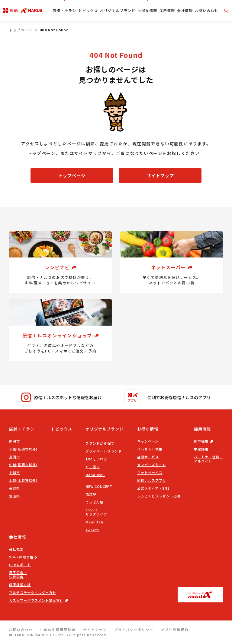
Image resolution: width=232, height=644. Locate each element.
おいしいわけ (96, 459)
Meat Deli (94, 522)
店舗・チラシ (64, 10)
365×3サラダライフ (96, 512)
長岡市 (14, 457)
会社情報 (185, 10)
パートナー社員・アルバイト (208, 459)
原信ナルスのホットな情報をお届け (61, 398)
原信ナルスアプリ (152, 480)
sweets (92, 530)
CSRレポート (20, 565)
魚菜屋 (91, 494)
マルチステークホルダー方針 (33, 592)
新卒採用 (201, 441)
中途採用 (201, 449)
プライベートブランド (104, 451)
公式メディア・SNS (153, 488)
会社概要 (16, 549)
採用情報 (167, 10)
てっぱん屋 (94, 502)
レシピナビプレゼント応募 (159, 496)
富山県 (14, 496)
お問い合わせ (207, 10)
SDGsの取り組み (23, 557)
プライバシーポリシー (134, 630)
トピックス (88, 10)
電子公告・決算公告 (18, 575)
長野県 (14, 488)
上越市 (14, 472)
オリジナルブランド (118, 10)
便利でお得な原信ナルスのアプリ (168, 397)
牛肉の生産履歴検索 (58, 630)
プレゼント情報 (150, 449)
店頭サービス (148, 457)
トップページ (20, 30)
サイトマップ (160, 175)
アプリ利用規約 (175, 630)
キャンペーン (148, 441)
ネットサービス (150, 472)
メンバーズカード (151, 465)
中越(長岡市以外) (23, 465)
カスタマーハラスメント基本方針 (36, 600)
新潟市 (14, 441)
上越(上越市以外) (23, 480)
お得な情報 (147, 10)
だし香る (93, 467)
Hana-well (95, 475)
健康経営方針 (20, 585)
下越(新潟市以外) (23, 449)
